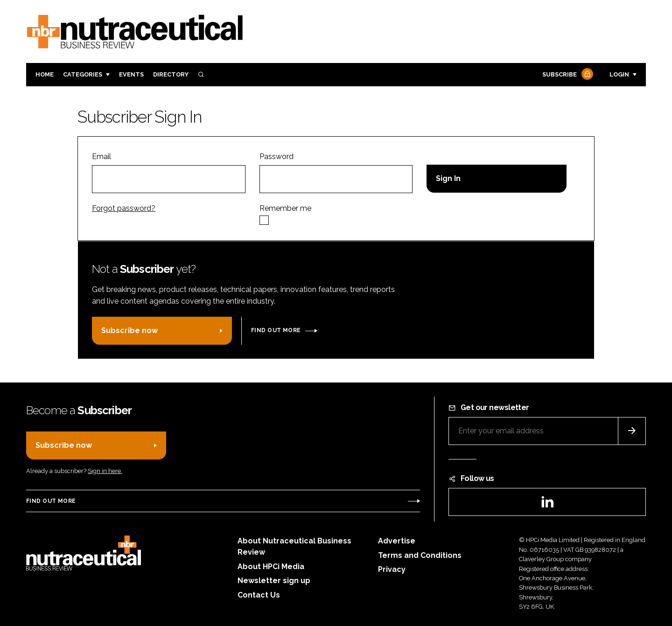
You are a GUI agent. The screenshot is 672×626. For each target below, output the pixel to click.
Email (101, 156)
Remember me (285, 208)
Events (131, 74)
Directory (171, 74)
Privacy (392, 569)
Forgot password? (124, 208)
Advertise (397, 541)
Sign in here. (105, 471)
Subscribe (567, 75)
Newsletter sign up (274, 581)
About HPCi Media (271, 567)
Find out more (276, 330)
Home (45, 74)
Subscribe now (129, 330)
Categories (83, 74)
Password (276, 156)
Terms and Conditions (420, 555)
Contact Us (259, 595)
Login (619, 74)
